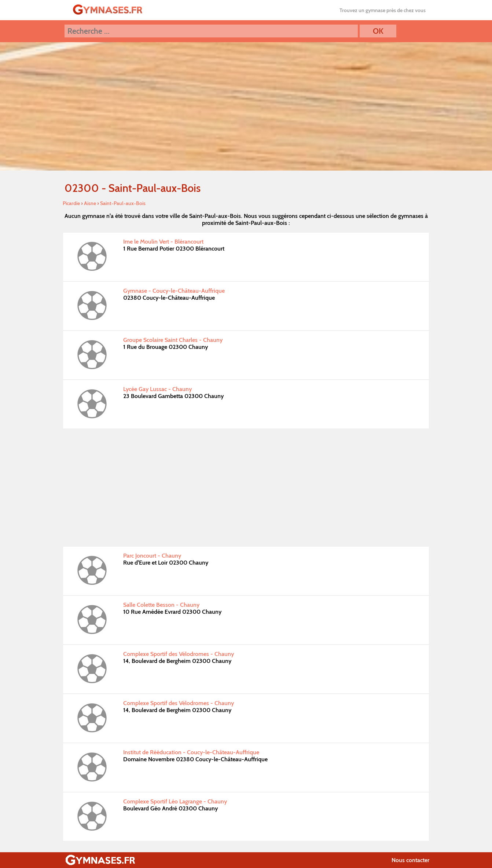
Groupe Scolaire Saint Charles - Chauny (173, 340)
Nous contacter (410, 860)
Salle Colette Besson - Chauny (161, 605)
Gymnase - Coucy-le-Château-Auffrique (174, 291)
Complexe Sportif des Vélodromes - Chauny (179, 654)
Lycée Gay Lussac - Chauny (157, 389)
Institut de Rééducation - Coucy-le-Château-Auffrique (191, 752)
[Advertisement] (246, 488)
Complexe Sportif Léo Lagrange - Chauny (175, 801)
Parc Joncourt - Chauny (152, 556)
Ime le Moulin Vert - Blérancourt (163, 242)
